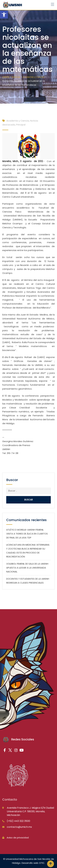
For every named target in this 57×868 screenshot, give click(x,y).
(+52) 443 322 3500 (18, 821)
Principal (21, 125)
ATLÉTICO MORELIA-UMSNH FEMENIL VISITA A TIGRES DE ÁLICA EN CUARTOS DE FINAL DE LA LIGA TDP (27, 534)
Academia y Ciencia (18, 121)
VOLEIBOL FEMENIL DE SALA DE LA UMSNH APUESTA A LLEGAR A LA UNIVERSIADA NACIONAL (27, 568)
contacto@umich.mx (19, 827)
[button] (4, 15)
